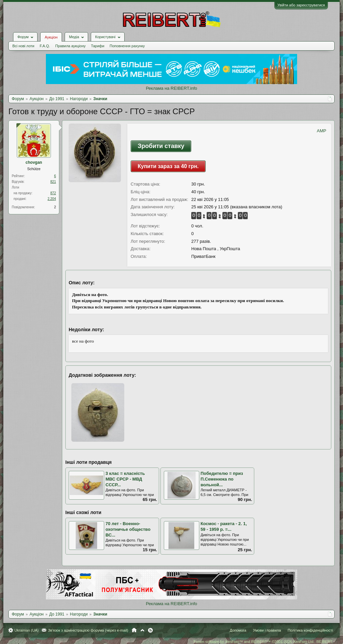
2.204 (52, 199)
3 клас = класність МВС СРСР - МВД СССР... (125, 479)
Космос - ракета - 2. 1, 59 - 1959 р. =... (224, 526)
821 (53, 182)
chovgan (34, 162)
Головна (134, 630)
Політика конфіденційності (310, 630)
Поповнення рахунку (127, 46)
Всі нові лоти (23, 46)
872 (53, 193)
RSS (150, 630)
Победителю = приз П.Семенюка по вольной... (222, 479)
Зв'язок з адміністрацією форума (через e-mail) (88, 630)
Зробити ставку (161, 146)
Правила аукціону (70, 46)
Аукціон (51, 37)
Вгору (142, 630)
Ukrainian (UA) (26, 630)
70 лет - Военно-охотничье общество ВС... (128, 529)
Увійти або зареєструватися (301, 5)
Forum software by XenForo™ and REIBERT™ (263, 642)
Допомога (238, 630)
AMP (322, 131)
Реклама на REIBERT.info (171, 88)
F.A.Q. (45, 46)
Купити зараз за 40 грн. (168, 166)
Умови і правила (267, 630)
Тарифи (98, 46)
